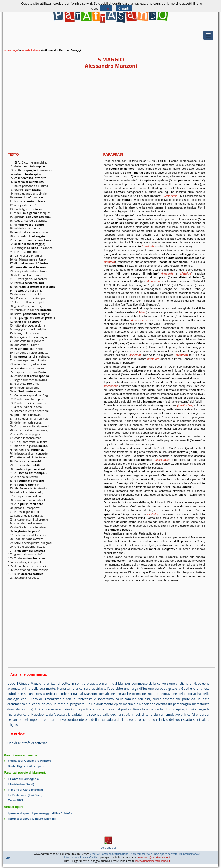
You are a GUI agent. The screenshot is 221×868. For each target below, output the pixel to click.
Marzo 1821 (15, 799)
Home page (11, 50)
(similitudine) (185, 405)
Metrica (17, 734)
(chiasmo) (135, 355)
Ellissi (142, 312)
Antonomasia (139, 320)
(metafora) (181, 355)
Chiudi (124, 8)
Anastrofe (148, 246)
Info (106, 8)
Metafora (186, 273)
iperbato (152, 514)
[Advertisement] (111, 110)
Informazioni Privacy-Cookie (81, 856)
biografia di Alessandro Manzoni (30, 761)
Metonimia (171, 196)
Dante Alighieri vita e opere (26, 766)
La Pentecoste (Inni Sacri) (25, 794)
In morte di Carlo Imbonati (25, 789)
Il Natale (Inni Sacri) (21, 784)
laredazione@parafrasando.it (153, 860)
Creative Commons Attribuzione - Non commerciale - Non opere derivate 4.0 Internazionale (145, 852)
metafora (109, 262)
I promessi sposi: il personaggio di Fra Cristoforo (41, 812)
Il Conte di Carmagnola (23, 779)
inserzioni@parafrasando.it (154, 856)
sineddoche (111, 386)
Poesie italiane (31, 50)
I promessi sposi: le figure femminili (32, 818)
